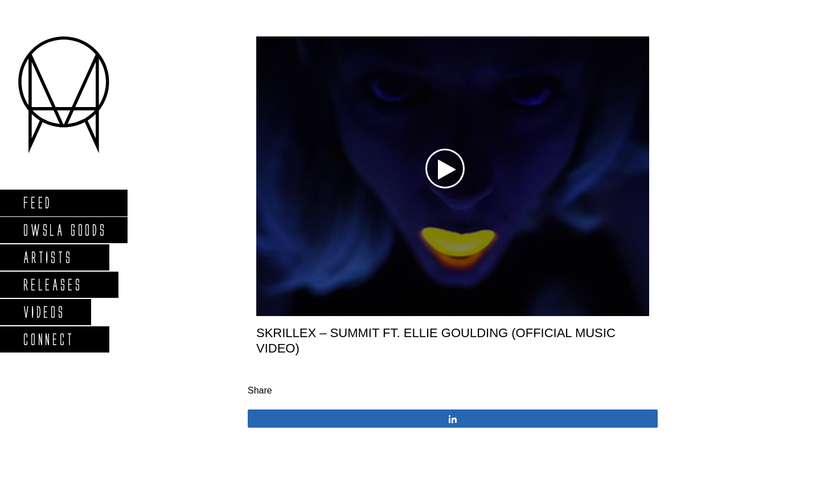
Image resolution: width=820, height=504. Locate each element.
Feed (37, 202)
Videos (44, 312)
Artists (48, 257)
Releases (52, 284)
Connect (48, 339)
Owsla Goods (65, 230)
